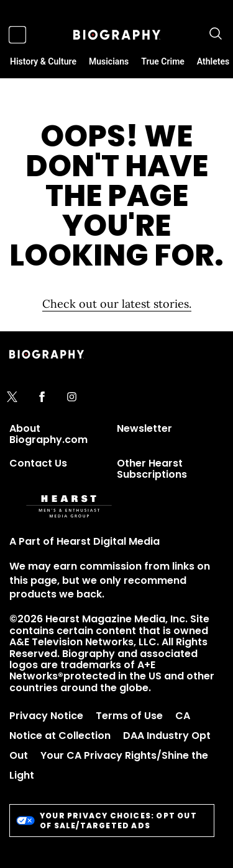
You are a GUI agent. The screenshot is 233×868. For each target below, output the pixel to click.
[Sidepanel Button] (17, 35)
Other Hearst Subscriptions (152, 469)
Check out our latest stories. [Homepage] (117, 304)
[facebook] (42, 398)
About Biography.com (48, 434)
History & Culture (43, 61)
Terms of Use (129, 716)
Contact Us (38, 463)
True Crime (163, 61)
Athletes (213, 61)
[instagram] (72, 398)
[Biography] (117, 35)
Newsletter (144, 428)
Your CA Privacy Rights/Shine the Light (109, 765)
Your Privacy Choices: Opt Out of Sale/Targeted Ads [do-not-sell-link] (107, 821)
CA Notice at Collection (100, 726)
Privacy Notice (46, 716)
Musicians (109, 61)
